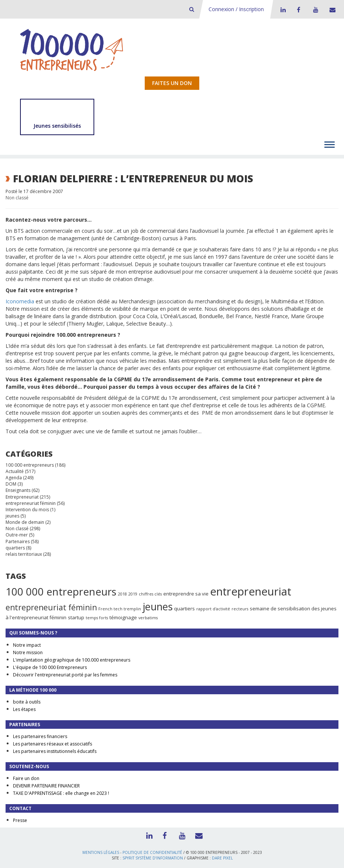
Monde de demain (25, 522)
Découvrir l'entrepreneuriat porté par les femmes (65, 675)
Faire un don (26, 778)
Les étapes (24, 709)
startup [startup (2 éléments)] (76, 617)
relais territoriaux (24, 554)
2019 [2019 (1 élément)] (133, 594)
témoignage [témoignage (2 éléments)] (123, 617)
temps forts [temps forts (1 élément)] (97, 618)
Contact (331, 10)
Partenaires (18, 541)
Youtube (315, 10)
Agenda (14, 478)
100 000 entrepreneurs (30, 465)
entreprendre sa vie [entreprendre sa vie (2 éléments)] (186, 594)
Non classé (17, 198)
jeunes (12, 516)
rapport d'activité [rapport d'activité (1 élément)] (213, 609)
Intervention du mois (27, 510)
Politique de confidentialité (152, 852)
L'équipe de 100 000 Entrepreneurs (50, 667)
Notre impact (27, 645)
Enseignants (18, 490)
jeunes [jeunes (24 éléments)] (158, 606)
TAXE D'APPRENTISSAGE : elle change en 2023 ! (61, 793)
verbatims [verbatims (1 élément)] (148, 618)
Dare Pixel (222, 858)
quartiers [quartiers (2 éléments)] (184, 608)
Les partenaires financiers (40, 736)
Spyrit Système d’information (153, 858)
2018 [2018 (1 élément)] (122, 594)
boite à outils (27, 702)
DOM (11, 484)
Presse (20, 820)
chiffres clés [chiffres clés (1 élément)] (150, 594)
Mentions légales (101, 852)
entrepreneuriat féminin (31, 503)
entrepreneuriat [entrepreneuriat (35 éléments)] (251, 591)
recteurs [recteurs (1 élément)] (240, 609)
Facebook (298, 10)
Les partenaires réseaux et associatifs (53, 744)
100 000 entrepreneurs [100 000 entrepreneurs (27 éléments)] (61, 591)
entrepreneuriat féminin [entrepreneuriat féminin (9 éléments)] (51, 607)
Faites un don (172, 83)
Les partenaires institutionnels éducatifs (55, 751)
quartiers (15, 548)
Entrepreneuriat (22, 497)
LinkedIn (282, 10)
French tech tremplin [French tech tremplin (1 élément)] (120, 609)
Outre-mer (17, 535)
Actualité (15, 471)
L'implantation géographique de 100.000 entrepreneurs (72, 660)
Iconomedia (20, 301)
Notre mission (28, 652)
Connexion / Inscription (236, 9)
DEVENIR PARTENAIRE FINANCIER (46, 786)
